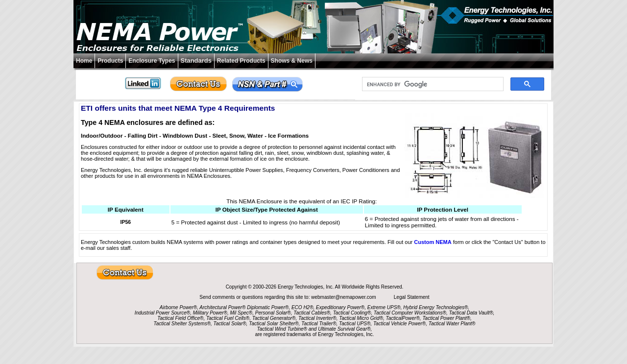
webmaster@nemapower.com (344, 297)
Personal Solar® (273, 313)
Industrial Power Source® (163, 313)
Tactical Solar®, (231, 324)
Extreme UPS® (384, 307)
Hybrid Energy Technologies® (435, 307)
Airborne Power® (178, 307)
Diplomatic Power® (268, 307)
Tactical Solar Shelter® (274, 324)
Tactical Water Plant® (452, 324)
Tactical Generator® (274, 318)
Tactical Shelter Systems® (182, 324)
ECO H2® (302, 307)
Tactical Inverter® (317, 318)
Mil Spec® (241, 313)
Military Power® (210, 313)
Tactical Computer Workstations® (410, 313)
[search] (432, 84)
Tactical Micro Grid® (361, 318)
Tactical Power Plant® (446, 318)
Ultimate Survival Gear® (344, 329)
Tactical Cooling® (352, 313)
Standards (196, 61)
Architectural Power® (222, 307)
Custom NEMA (433, 242)
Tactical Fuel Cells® (228, 318)
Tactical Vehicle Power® (399, 324)
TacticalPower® (403, 318)
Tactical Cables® (312, 313)
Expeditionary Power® (340, 307)
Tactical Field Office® (180, 318)
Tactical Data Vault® (471, 313)
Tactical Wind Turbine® (282, 329)
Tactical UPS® (355, 324)
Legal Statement (412, 297)
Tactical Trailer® (319, 324)
